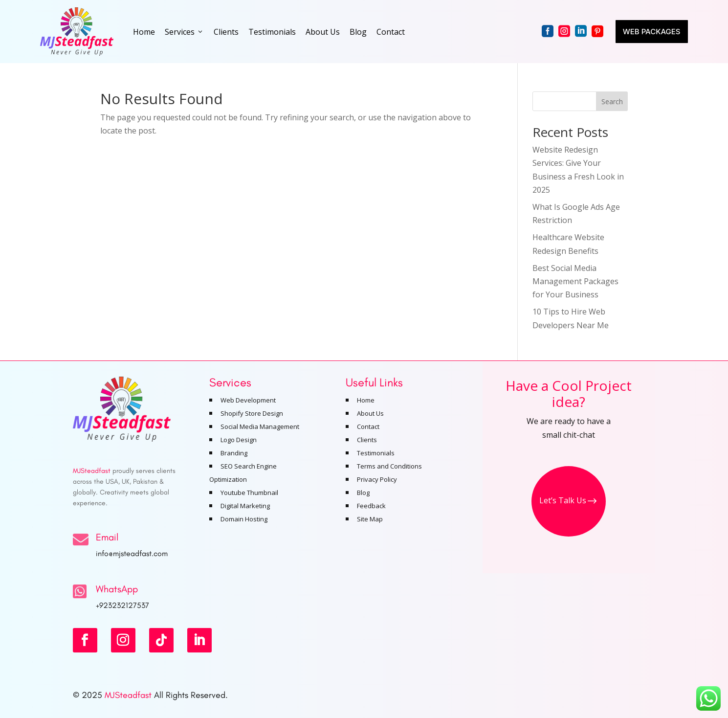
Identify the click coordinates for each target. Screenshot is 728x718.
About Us (323, 32)
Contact (391, 32)
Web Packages (652, 32)
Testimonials (272, 32)
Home (144, 32)
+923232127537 (122, 605)
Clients (226, 32)
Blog (358, 32)
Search (612, 101)
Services (184, 32)
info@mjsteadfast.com (132, 553)
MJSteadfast (128, 695)
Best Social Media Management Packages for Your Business (575, 281)
